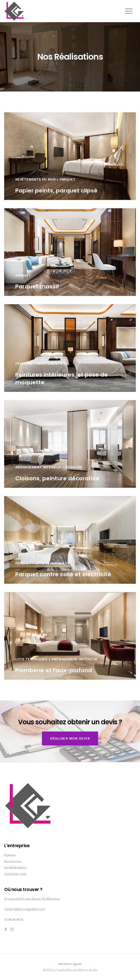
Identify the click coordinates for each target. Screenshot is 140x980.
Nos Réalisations (15, 868)
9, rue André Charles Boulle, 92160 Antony (32, 899)
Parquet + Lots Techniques (41, 563)
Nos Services (13, 861)
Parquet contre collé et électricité (63, 574)
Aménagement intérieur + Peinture (49, 467)
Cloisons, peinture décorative (57, 478)
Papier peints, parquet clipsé (56, 191)
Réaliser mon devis (70, 738)
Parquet (23, 275)
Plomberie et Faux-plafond (54, 670)
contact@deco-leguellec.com (25, 909)
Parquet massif (37, 286)
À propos (10, 855)
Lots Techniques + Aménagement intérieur (56, 659)
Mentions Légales (70, 964)
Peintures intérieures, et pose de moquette (62, 379)
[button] (128, 9)
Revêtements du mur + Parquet (45, 179)
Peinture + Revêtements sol (42, 364)
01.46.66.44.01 (14, 919)
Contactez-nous (15, 874)
